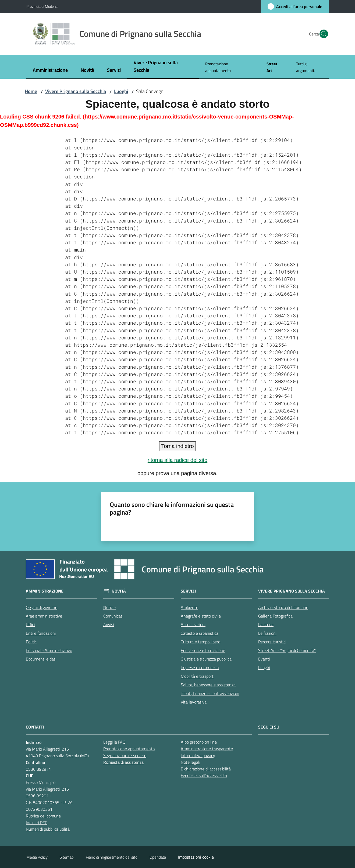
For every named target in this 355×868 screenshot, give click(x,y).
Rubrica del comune (43, 816)
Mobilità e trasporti (198, 676)
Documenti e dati (41, 659)
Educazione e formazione (203, 650)
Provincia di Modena (42, 6)
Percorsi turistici (272, 642)
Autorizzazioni (193, 625)
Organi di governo (42, 607)
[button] (322, 34)
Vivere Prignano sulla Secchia (76, 91)
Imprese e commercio (200, 668)
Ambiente (189, 607)
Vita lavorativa (194, 702)
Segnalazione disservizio (125, 755)
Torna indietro (177, 446)
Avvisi (109, 625)
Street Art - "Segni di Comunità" (287, 650)
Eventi (264, 659)
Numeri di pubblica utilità (48, 829)
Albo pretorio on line (199, 742)
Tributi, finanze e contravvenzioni (210, 693)
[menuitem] (50, 71)
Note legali (190, 762)
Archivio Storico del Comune (283, 607)
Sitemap (67, 857)
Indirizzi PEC (37, 823)
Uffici (30, 625)
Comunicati (113, 616)
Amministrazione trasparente (207, 749)
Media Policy (37, 857)
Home (31, 91)
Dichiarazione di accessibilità (206, 769)
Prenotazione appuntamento (129, 749)
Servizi (188, 591)
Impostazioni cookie (196, 857)
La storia (266, 625)
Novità (119, 591)
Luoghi (121, 91)
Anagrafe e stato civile (201, 616)
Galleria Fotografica (275, 616)
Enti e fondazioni (41, 633)
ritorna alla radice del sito (177, 460)
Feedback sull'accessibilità (204, 775)
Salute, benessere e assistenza (208, 685)
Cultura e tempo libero (200, 642)
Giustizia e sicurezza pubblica (206, 659)
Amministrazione (45, 591)
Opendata (158, 857)
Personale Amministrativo (49, 650)
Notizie (109, 607)
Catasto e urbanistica (200, 633)
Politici (32, 642)
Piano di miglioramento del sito (112, 857)
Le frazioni (267, 633)
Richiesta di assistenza (123, 762)
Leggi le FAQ (114, 742)
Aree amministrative (44, 616)
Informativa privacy (198, 755)
